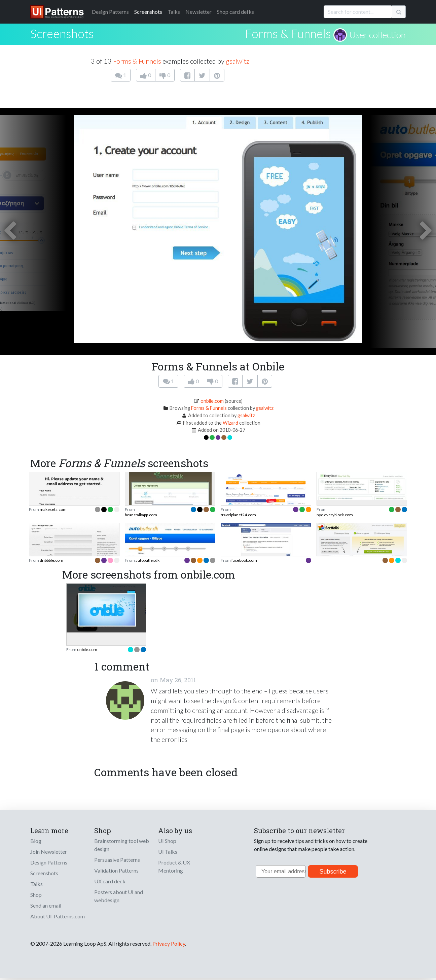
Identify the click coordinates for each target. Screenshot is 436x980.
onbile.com (212, 401)
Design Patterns (49, 862)
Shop (36, 895)
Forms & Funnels (288, 33)
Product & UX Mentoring (174, 866)
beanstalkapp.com (141, 515)
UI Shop (167, 841)
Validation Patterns (116, 870)
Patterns (110, 12)
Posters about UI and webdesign (119, 896)
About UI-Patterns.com (58, 916)
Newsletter (198, 12)
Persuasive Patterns (117, 860)
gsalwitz (238, 61)
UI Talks (168, 852)
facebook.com (244, 560)
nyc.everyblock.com (335, 515)
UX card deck (110, 881)
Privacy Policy (169, 943)
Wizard (230, 423)
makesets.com (53, 509)
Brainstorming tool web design (122, 845)
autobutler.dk (148, 560)
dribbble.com (51, 560)
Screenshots (148, 12)
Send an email (46, 905)
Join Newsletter (49, 852)
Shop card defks (235, 12)
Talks (174, 12)
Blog (36, 841)
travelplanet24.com (238, 515)
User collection (377, 35)
